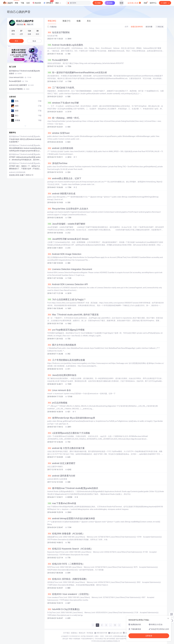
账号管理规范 (111, 639)
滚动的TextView (57, 163)
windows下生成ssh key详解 (63, 103)
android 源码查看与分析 (61, 476)
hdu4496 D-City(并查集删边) (64, 609)
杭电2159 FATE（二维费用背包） (66, 564)
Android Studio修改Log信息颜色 (65, 45)
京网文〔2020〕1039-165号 (103, 636)
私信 (34, 41)
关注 (16, 41)
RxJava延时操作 (58, 60)
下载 (22, 3)
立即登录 (149, 636)
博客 (16, 3)
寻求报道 (90, 633)
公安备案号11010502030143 (70, 636)
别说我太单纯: (15, 175)
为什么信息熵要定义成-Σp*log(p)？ (67, 299)
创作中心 (153, 3)
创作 (165, 3)
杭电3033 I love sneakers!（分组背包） (69, 594)
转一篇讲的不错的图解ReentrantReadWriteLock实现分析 (77, 73)
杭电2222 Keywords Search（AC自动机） (70, 549)
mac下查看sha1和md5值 (62, 503)
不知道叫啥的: (15, 139)
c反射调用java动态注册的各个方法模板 (69, 433)
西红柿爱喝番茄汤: (16, 148)
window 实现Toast (59, 133)
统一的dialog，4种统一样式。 (64, 118)
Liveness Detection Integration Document (70, 269)
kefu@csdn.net (116, 633)
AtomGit (37, 3)
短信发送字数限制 (59, 32)
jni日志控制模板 (57, 403)
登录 (121, 3)
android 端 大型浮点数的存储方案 (66, 448)
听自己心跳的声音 (19, 12)
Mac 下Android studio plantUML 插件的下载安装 (73, 315)
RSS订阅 (160, 27)
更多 (58, 3)
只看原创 (52, 27)
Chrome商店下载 (100, 639)
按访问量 (149, 27)
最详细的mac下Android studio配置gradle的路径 (73, 488)
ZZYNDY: (13, 157)
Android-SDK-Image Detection (64, 254)
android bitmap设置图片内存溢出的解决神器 (71, 518)
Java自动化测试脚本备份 (62, 375)
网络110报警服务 (75, 639)
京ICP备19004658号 (87, 636)
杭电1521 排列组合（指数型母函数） (68, 579)
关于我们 (67, 633)
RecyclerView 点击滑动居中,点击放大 (68, 209)
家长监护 (65, 639)
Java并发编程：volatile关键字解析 (66, 224)
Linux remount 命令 (59, 390)
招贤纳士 (74, 633)
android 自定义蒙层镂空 (61, 463)
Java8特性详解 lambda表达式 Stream (68, 239)
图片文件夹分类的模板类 (62, 345)
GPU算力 (49, 2)
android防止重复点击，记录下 (64, 178)
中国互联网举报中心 (88, 639)
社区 (28, 3)
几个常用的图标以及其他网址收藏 (66, 360)
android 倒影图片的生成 (61, 194)
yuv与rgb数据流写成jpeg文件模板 (66, 330)
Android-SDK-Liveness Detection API (68, 284)
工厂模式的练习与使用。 (62, 88)
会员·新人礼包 (134, 3)
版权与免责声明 (121, 639)
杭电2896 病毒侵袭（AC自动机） (66, 534)
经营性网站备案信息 (120, 636)
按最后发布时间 (137, 27)
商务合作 (82, 633)
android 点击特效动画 (60, 148)
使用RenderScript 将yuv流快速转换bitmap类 (71, 418)
